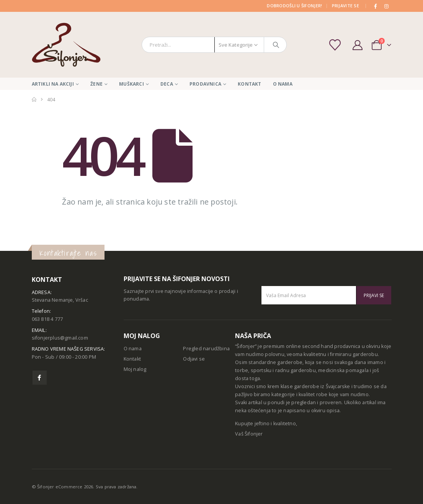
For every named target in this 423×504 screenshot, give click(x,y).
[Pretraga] (276, 45)
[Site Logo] (66, 45)
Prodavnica (205, 84)
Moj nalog (135, 369)
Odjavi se (194, 359)
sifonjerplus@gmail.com (60, 338)
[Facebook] (376, 6)
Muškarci (131, 84)
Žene (96, 84)
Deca (167, 84)
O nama (283, 84)
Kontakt (249, 84)
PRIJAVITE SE (345, 6)
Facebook (40, 378)
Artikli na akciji (53, 84)
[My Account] (358, 45)
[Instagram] (387, 6)
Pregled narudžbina (206, 349)
